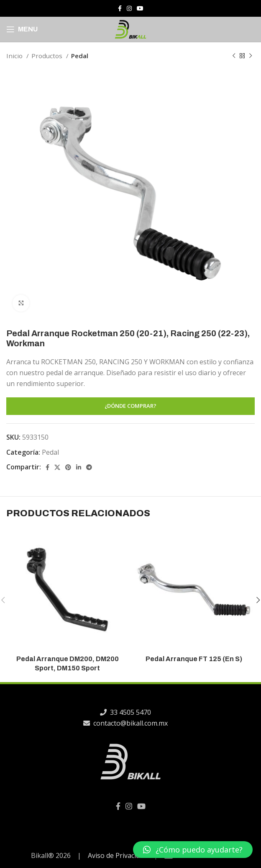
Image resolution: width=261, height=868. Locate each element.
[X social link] (57, 467)
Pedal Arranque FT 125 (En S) (194, 659)
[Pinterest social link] (68, 467)
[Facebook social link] (120, 8)
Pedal (80, 56)
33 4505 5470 (119, 712)
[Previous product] (234, 56)
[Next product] (251, 56)
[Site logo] (130, 28)
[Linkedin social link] (79, 467)
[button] (193, 850)
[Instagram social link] (129, 8)
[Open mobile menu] (22, 29)
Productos (48, 56)
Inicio (15, 56)
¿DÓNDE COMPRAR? (130, 406)
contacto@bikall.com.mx (119, 723)
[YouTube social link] (140, 8)
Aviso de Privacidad (118, 855)
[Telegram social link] (89, 467)
